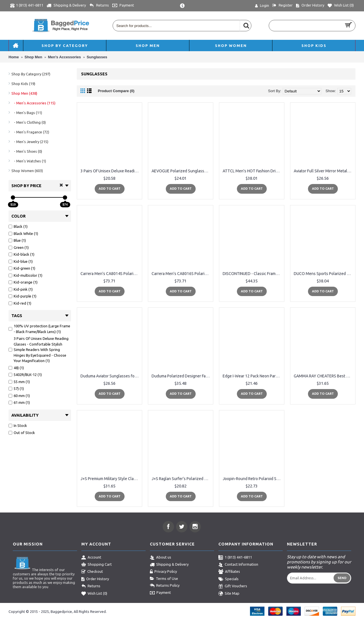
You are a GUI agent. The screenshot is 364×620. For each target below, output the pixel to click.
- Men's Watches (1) (29, 161)
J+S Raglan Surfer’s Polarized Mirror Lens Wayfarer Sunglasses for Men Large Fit (182, 479)
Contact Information (238, 565)
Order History (95, 579)
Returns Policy (165, 586)
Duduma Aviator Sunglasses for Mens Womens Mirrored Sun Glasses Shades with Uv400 (110, 376)
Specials (228, 579)
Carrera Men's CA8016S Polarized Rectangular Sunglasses (182, 274)
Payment (160, 593)
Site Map (229, 594)
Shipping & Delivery (169, 565)
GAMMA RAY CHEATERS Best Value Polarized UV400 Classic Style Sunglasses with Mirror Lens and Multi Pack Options (324, 376)
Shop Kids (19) (23, 84)
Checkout (92, 572)
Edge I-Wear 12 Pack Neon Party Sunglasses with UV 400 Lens (253, 376)
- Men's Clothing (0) (29, 122)
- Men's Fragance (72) (30, 132)
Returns (91, 586)
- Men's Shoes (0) (27, 151)
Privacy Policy (163, 572)
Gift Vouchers (233, 586)
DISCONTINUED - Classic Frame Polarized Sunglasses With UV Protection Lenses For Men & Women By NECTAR (253, 274)
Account (91, 558)
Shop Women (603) (27, 171)
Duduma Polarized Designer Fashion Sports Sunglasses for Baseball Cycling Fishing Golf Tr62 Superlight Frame (182, 376)
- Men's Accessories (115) (33, 103)
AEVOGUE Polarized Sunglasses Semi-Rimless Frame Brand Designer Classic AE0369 (182, 171)
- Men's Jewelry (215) (30, 142)
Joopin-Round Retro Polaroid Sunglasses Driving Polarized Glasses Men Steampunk (253, 479)
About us (161, 558)
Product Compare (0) (116, 91)
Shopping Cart (97, 565)
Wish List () (94, 594)
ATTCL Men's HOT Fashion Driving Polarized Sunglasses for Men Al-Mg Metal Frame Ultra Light (253, 171)
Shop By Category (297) (31, 74)
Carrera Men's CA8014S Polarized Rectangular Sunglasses (110, 274)
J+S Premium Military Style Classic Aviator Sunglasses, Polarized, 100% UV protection (110, 479)
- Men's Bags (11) (27, 113)
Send (342, 578)
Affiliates (229, 572)
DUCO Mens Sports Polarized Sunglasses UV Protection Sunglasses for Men (324, 274)
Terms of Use (164, 579)
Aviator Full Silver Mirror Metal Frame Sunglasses (324, 171)
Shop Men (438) (24, 93)
